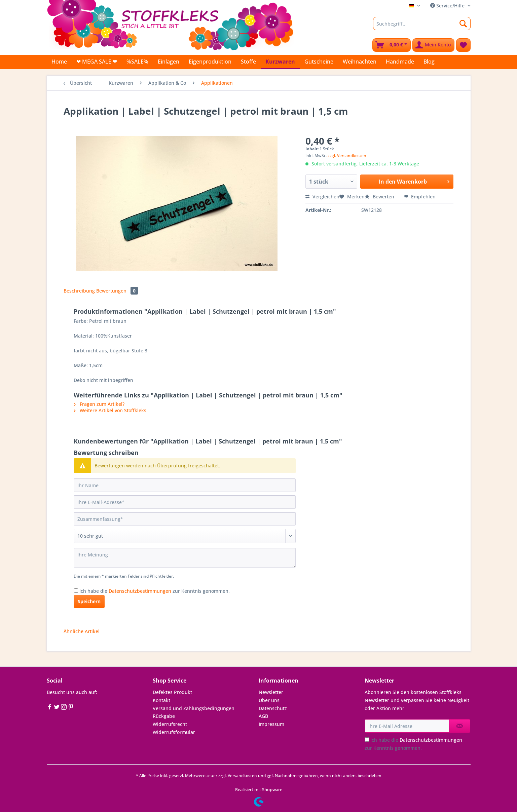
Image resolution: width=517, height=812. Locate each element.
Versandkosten (242, 776)
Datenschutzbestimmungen (140, 591)
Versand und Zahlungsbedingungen (194, 708)
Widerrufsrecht (170, 724)
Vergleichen (322, 197)
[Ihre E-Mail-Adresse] (185, 502)
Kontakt (161, 700)
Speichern (89, 601)
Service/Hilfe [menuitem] (448, 6)
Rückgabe (164, 716)
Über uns (269, 700)
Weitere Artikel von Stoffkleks (110, 410)
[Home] (59, 62)
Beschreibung (79, 291)
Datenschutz (273, 708)
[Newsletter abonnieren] (460, 726)
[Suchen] (463, 24)
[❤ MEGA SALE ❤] (97, 62)
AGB (263, 716)
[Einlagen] (169, 62)
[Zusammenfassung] (185, 519)
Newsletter (271, 692)
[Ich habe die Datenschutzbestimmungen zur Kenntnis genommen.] (76, 591)
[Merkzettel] (463, 45)
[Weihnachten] (360, 62)
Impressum (271, 724)
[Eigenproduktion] (210, 62)
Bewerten (380, 197)
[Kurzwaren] (280, 62)
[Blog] (429, 62)
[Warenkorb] (392, 45)
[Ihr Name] (185, 485)
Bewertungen (117, 291)
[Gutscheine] (319, 62)
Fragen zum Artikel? (99, 404)
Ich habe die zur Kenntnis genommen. (155, 591)
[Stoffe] (248, 62)
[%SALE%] (137, 62)
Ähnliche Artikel (82, 631)
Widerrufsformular (174, 732)
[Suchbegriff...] (422, 24)
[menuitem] (422, 27)
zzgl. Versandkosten (347, 156)
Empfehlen (420, 197)
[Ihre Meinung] (185, 558)
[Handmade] (400, 62)
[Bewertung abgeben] (185, 536)
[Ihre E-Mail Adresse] (407, 726)
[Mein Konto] (433, 45)
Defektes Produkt (172, 692)
